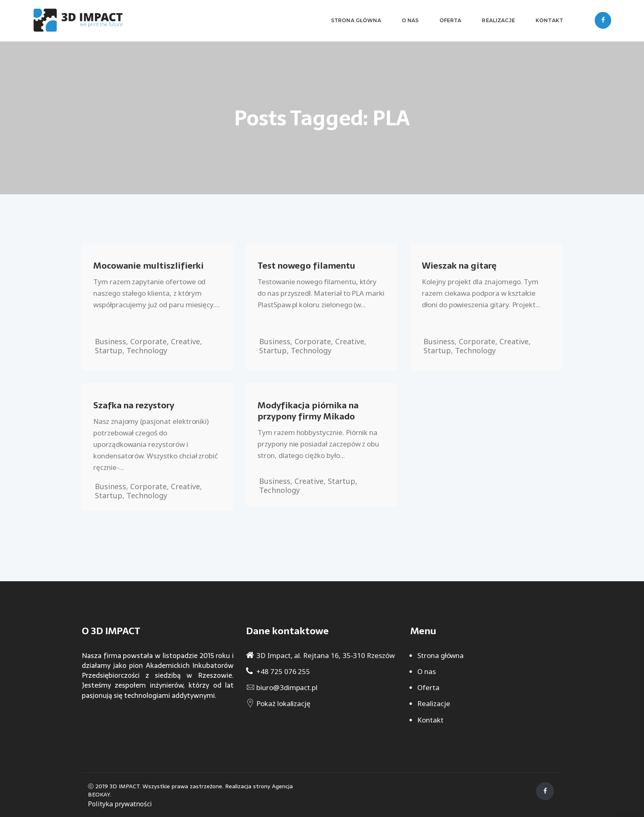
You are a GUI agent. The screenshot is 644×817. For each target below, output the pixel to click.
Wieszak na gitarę (459, 266)
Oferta (428, 687)
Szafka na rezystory (134, 405)
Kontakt (430, 720)
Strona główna (440, 655)
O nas (427, 671)
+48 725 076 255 (283, 671)
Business (110, 341)
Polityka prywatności (120, 804)
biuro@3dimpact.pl (287, 687)
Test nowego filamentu (306, 266)
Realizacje (434, 703)
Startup (109, 350)
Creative (185, 341)
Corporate (148, 341)
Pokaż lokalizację (283, 703)
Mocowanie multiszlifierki (148, 266)
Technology (147, 350)
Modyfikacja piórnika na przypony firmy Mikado (308, 411)
